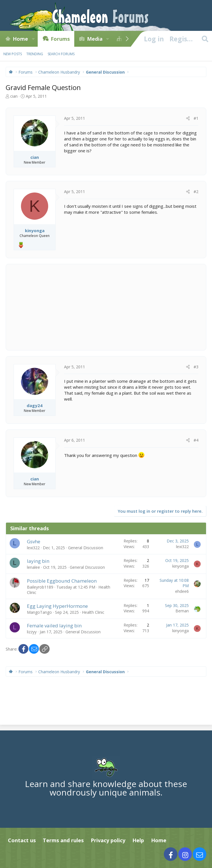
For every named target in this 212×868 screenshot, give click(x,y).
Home (20, 39)
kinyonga (181, 566)
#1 (196, 118)
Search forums (61, 54)
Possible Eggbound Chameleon (62, 581)
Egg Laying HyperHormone (57, 606)
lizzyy (32, 632)
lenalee (33, 567)
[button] (33, 39)
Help (138, 840)
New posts (13, 54)
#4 (196, 440)
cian (14, 96)
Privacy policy (108, 840)
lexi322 (33, 548)
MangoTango (39, 612)
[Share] (188, 118)
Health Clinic (93, 612)
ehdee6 (182, 591)
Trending (35, 54)
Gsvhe (34, 541)
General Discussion (86, 548)
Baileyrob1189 (40, 587)
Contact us (22, 840)
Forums (60, 39)
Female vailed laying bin (54, 626)
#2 (196, 192)
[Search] (205, 39)
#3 (196, 367)
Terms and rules (63, 840)
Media (95, 39)
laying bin (38, 561)
